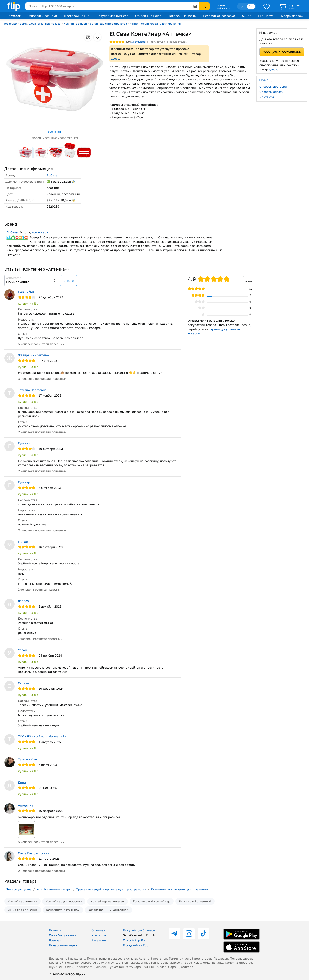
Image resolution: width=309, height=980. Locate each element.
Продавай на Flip (77, 16)
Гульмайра (26, 292)
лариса (23, 601)
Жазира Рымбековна (33, 355)
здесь (115, 58)
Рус (251, 6)
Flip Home (265, 16)
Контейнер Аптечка (22, 901)
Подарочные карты (182, 16)
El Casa (52, 175)
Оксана (23, 683)
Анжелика (26, 805)
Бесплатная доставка (219, 16)
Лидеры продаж (291, 16)
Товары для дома (15, 24)
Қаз (242, 6)
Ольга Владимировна (34, 853)
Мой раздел (223, 8)
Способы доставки (273, 87)
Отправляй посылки (42, 16)
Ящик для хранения (23, 910)
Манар (23, 542)
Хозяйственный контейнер (108, 910)
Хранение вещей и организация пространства (95, 24)
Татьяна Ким (27, 759)
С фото (69, 281)
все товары (40, 232)
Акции (247, 16)
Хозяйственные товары (45, 24)
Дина (22, 782)
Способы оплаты (272, 92)
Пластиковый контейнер (152, 901)
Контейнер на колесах (108, 901)
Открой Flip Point (148, 16)
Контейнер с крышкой (63, 910)
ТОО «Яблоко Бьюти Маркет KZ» (42, 736)
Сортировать (14, 278)
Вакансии (99, 940)
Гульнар (24, 482)
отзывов (138, 42)
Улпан (22, 650)
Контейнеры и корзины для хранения (155, 24)
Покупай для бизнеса (112, 16)
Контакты (267, 97)
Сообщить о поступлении (282, 52)
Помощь (55, 930)
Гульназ (24, 443)
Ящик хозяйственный (195, 901)
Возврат (55, 940)
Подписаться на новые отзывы (168, 42)
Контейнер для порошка (64, 901)
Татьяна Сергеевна (32, 390)
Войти (221, 5)
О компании (100, 930)
